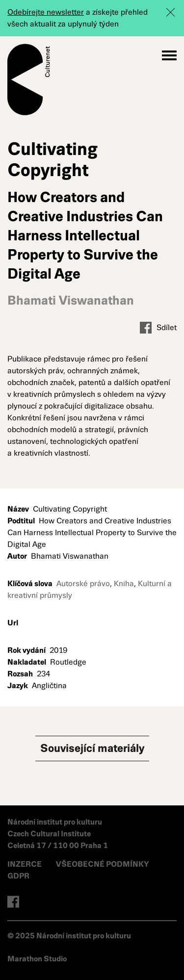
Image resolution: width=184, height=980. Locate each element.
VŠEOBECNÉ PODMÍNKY (103, 864)
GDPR (18, 876)
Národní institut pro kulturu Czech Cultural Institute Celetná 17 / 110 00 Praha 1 (58, 834)
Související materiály (92, 748)
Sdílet (158, 328)
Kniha (124, 583)
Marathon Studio (37, 959)
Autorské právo (83, 583)
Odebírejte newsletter (46, 12)
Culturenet (29, 79)
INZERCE (25, 864)
